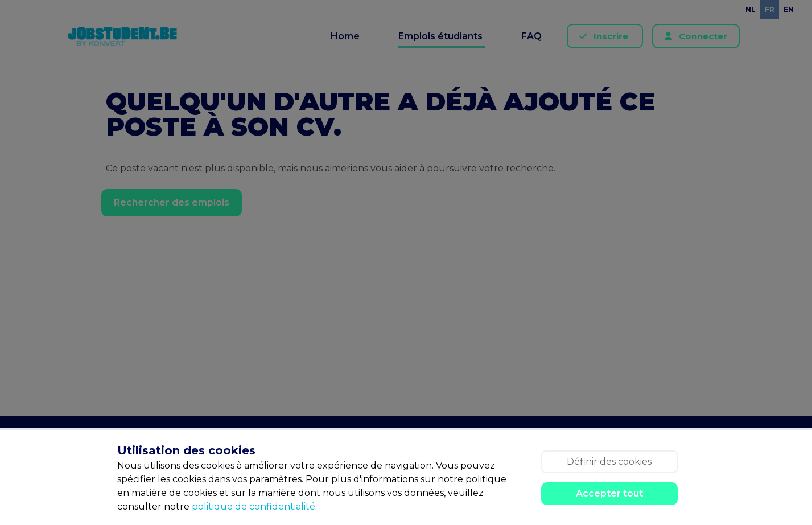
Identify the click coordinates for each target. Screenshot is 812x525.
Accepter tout (609, 493)
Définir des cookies (609, 462)
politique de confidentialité (254, 506)
